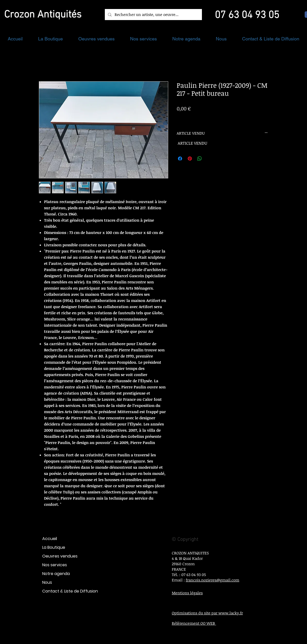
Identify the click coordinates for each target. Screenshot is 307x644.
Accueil (50, 539)
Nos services (55, 565)
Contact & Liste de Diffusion (70, 591)
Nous (47, 582)
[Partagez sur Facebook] (180, 159)
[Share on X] (209, 159)
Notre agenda (56, 574)
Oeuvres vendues (60, 556)
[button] (50, 39)
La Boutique (54, 547)
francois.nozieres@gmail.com (212, 580)
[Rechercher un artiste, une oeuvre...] (153, 15)
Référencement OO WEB (194, 623)
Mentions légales (187, 593)
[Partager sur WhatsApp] (200, 159)
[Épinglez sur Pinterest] (190, 159)
